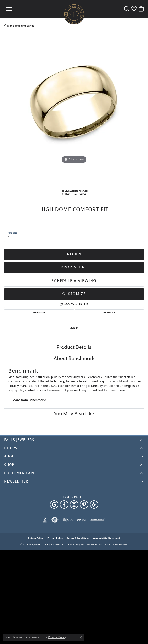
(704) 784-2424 (74, 194)
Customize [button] (74, 294)
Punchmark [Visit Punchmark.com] (121, 544)
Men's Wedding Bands (21, 26)
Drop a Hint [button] (74, 268)
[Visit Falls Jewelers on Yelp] (94, 504)
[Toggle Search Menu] (127, 9)
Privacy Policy (55, 538)
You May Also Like (74, 414)
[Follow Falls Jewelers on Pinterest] (84, 504)
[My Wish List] (134, 9)
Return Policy (36, 538)
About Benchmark (74, 359)
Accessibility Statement (107, 538)
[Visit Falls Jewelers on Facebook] (64, 504)
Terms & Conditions (78, 538)
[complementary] (139, 635)
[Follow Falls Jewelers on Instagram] (74, 504)
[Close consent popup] (81, 637)
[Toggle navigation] (9, 9)
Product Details (74, 348)
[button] (74, 440)
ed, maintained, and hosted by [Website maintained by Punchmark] (98, 544)
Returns (109, 313)
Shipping (39, 313)
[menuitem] (45, 520)
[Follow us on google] (54, 504)
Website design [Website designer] (74, 544)
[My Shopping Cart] (141, 9)
